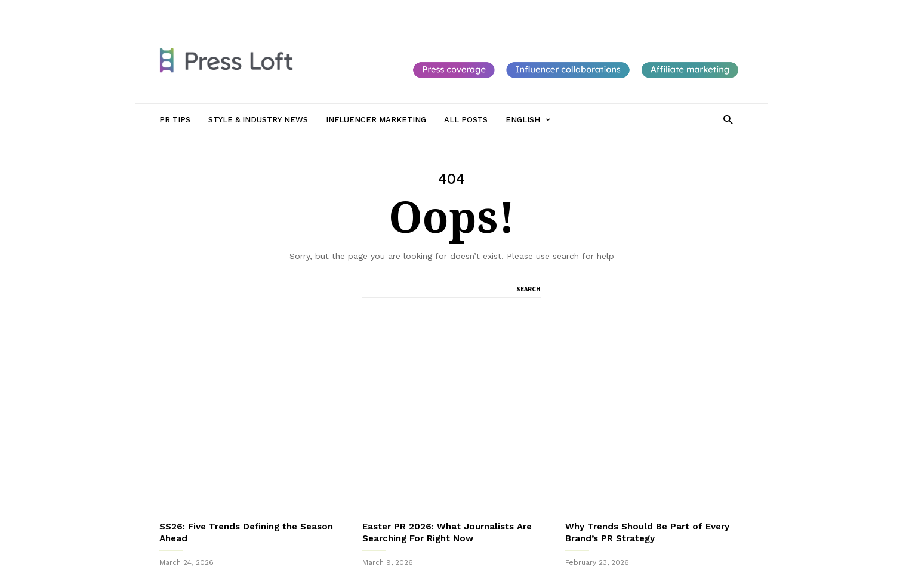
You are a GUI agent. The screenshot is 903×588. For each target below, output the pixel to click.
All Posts (447, 10)
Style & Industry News (294, 10)
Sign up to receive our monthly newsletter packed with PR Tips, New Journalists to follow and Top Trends (451, 551)
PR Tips (230, 10)
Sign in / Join (182, 10)
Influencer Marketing (382, 10)
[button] (728, 119)
